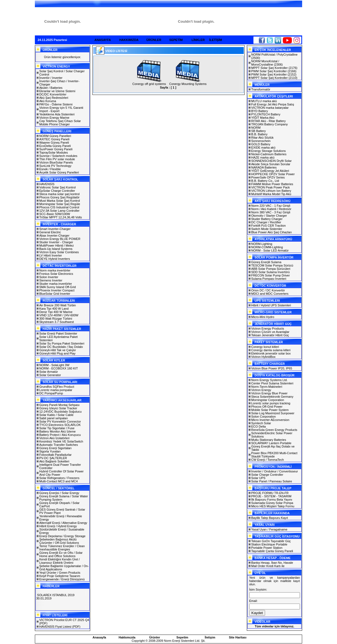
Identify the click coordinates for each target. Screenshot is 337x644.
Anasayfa (99, 637)
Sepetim (182, 637)
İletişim (210, 637)
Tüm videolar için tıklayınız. (274, 626)
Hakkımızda (127, 637)
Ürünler (155, 637)
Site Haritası (238, 637)
